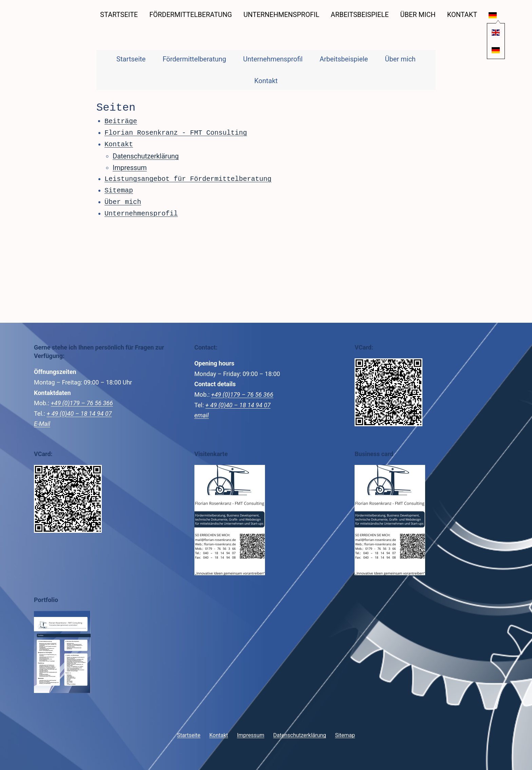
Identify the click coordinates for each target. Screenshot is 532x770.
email (202, 415)
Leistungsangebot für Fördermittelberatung (188, 178)
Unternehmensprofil (281, 15)
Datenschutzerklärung (146, 155)
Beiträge (121, 121)
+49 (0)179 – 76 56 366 (82, 402)
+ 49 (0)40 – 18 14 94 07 (79, 413)
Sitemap (119, 190)
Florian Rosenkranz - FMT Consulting (176, 132)
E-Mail (42, 423)
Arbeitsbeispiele (360, 15)
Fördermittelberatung (191, 15)
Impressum (130, 167)
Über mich (418, 15)
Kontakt (462, 15)
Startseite (119, 15)
